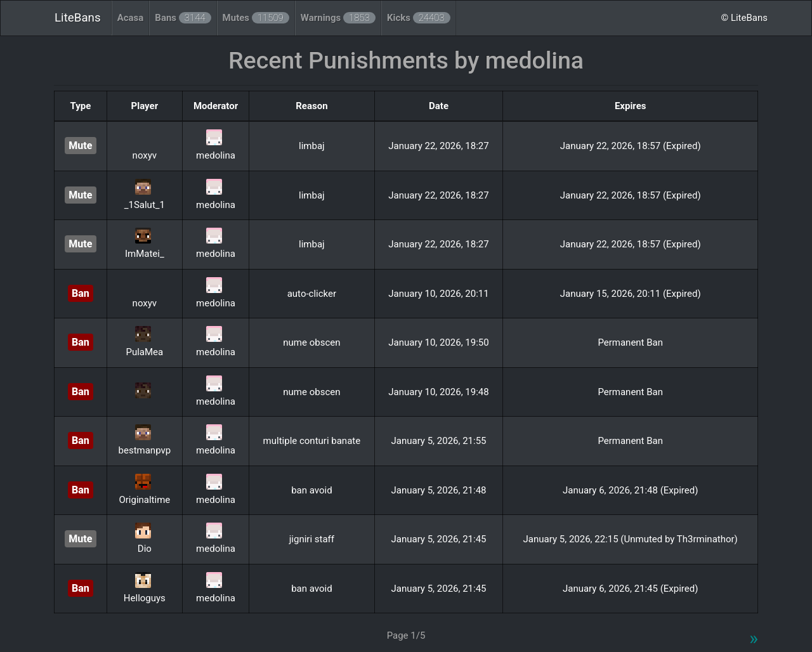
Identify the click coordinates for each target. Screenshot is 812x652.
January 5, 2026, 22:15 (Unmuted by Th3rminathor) (631, 539)
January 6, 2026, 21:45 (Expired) (631, 589)
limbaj (312, 146)
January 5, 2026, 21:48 (438, 490)
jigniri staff (312, 539)
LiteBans (78, 18)
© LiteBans (744, 18)
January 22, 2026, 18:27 (438, 146)
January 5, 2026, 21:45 (438, 539)
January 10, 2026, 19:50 (438, 342)
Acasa (131, 18)
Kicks (419, 18)
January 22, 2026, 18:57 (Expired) (631, 146)
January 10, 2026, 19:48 (438, 392)
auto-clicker (312, 294)
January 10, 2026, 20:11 (438, 294)
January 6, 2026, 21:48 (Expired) (631, 490)
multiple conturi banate (312, 441)
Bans (183, 18)
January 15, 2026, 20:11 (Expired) (631, 294)
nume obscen (311, 342)
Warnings (338, 18)
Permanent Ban (630, 342)
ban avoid (311, 490)
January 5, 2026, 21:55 (438, 441)
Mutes (256, 18)
